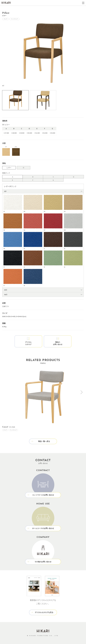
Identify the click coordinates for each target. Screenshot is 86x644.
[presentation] (82, 392)
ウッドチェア (14, 19)
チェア (6, 19)
